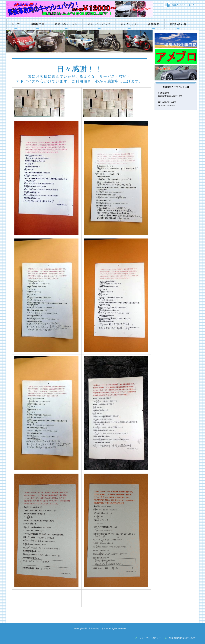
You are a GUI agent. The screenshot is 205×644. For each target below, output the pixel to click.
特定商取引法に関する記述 (182, 638)
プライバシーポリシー (150, 638)
